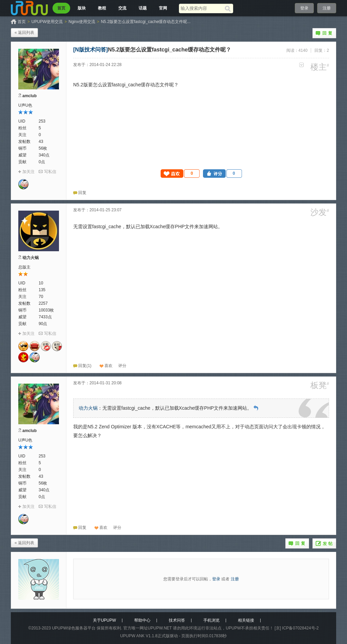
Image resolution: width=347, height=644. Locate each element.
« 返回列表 (24, 33)
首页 (61, 8)
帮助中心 (142, 620)
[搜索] (229, 8)
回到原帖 (256, 408)
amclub (29, 96)
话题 (143, 8)
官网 (163, 8)
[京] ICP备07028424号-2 (297, 628)
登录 (304, 8)
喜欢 (108, 366)
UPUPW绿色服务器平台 (74, 628)
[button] (180, 174)
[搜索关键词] (202, 8)
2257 (43, 303)
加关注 (28, 172)
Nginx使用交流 (82, 22)
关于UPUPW (105, 620)
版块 (82, 8)
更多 (301, 65)
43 (41, 142)
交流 (122, 8)
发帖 (324, 543)
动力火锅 (30, 258)
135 (42, 290)
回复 (324, 33)
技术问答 (177, 620)
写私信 (50, 172)
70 (41, 297)
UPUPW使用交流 (47, 22)
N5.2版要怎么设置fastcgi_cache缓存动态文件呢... (146, 22)
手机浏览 (211, 620)
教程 (102, 8)
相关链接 (246, 620)
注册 (327, 8)
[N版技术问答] (90, 50)
